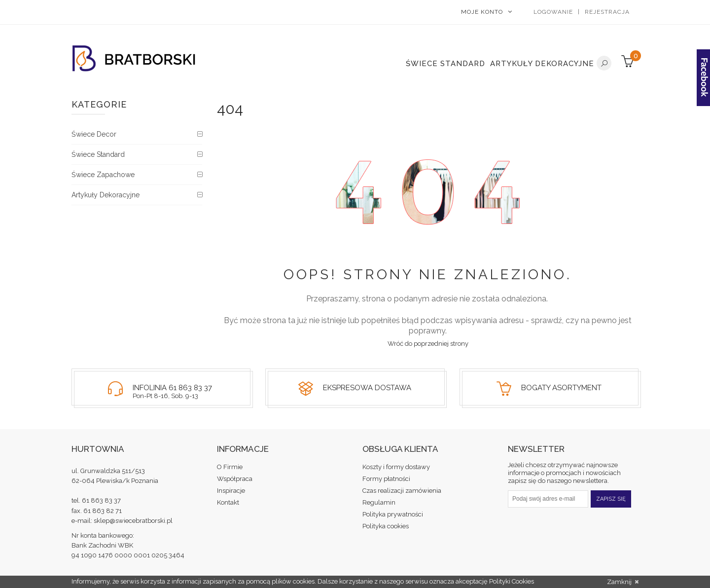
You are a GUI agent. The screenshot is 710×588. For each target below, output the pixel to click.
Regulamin (379, 502)
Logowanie (553, 12)
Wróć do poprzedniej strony (428, 344)
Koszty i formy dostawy (396, 467)
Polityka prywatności (393, 514)
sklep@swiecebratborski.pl (133, 521)
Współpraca (235, 479)
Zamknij (623, 582)
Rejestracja (607, 12)
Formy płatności (386, 479)
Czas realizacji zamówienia (402, 491)
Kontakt (228, 502)
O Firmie (230, 467)
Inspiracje (231, 491)
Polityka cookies (386, 526)
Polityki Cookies (512, 581)
